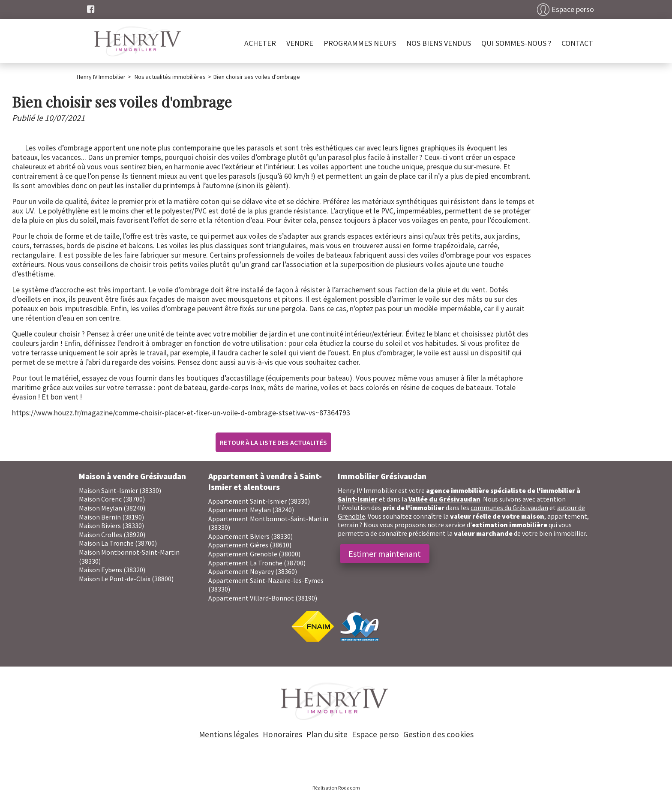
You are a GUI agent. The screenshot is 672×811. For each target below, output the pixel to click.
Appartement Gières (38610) (250, 545)
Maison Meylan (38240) (112, 508)
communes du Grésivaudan (509, 508)
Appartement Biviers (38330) (250, 536)
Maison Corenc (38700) (112, 499)
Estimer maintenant (385, 554)
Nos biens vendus (439, 43)
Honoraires (282, 734)
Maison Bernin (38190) (111, 517)
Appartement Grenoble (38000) (254, 554)
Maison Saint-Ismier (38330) (120, 490)
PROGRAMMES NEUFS (360, 43)
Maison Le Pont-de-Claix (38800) (126, 579)
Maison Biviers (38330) (111, 526)
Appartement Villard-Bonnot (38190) (263, 598)
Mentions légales (229, 734)
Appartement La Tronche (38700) (257, 563)
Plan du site (327, 734)
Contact (577, 43)
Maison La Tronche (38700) (118, 543)
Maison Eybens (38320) (112, 570)
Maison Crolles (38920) (112, 535)
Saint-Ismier (358, 499)
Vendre (300, 43)
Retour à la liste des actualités (273, 442)
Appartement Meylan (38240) (251, 510)
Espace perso (573, 9)
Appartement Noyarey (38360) (253, 571)
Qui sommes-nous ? (516, 43)
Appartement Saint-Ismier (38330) (259, 501)
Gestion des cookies (438, 734)
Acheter (260, 43)
